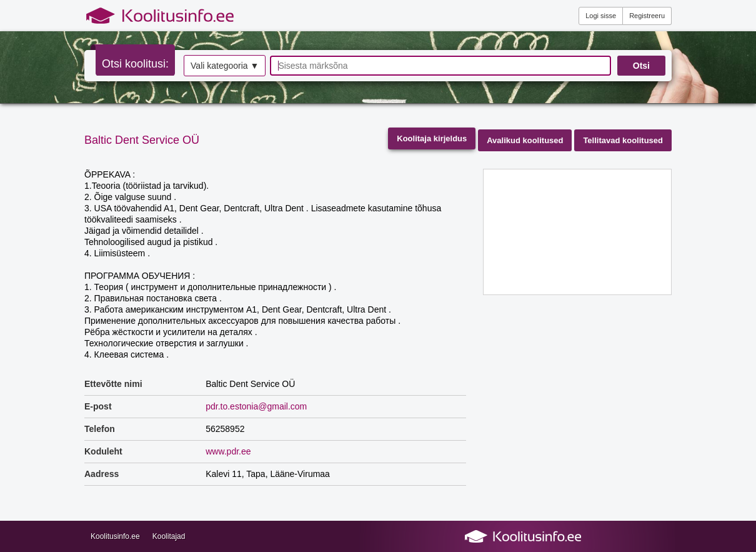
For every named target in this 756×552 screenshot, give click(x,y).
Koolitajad (169, 536)
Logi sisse (601, 16)
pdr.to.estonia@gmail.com (256, 406)
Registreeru (647, 16)
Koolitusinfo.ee (115, 536)
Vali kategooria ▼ (225, 66)
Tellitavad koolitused (623, 140)
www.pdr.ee (228, 451)
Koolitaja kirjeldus (432, 138)
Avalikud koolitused (525, 140)
